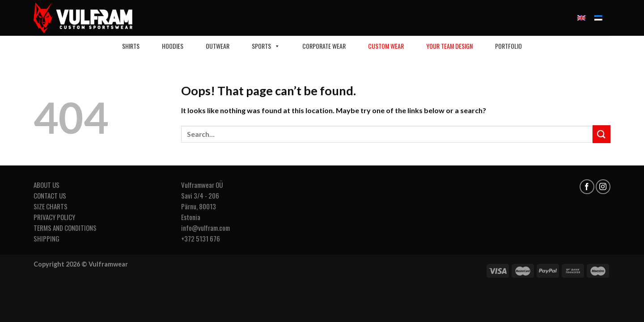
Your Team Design (449, 46)
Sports (266, 46)
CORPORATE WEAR (324, 46)
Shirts (131, 46)
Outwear (218, 46)
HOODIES (173, 46)
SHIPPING (47, 238)
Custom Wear (386, 46)
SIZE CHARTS (51, 206)
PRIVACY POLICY (54, 217)
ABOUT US (47, 185)
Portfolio (508, 46)
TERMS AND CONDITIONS (65, 228)
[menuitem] (581, 18)
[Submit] (602, 134)
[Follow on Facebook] (587, 187)
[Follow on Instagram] (603, 187)
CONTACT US (50, 195)
